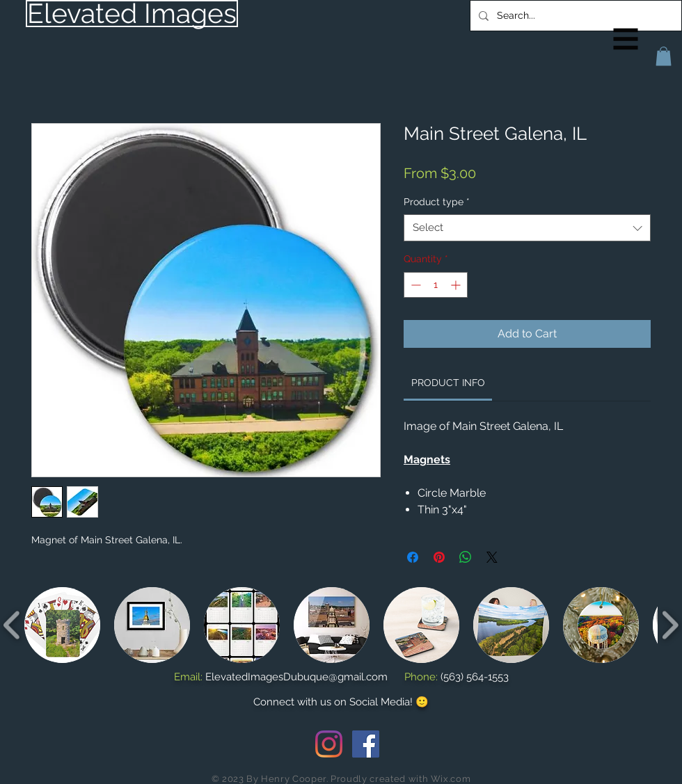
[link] (448, 383)
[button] (626, 39)
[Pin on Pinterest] (439, 557)
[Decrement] (414, 285)
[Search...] (574, 16)
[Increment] (457, 285)
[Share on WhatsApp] (466, 557)
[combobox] (527, 228)
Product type (437, 202)
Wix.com (451, 779)
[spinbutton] (436, 285)
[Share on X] (492, 557)
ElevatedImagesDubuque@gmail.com (296, 677)
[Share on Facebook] (413, 557)
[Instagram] (329, 744)
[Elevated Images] (132, 14)
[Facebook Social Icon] (366, 744)
